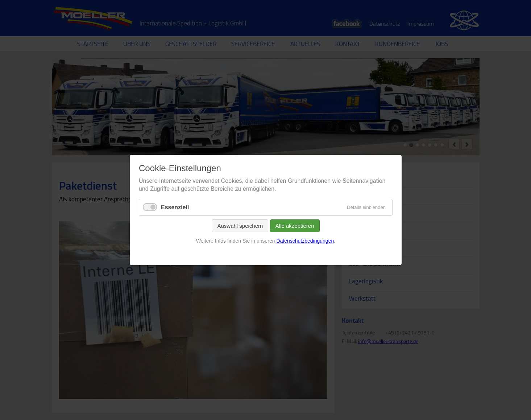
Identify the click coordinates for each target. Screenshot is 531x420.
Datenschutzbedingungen (305, 241)
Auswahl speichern (240, 226)
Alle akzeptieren (294, 226)
